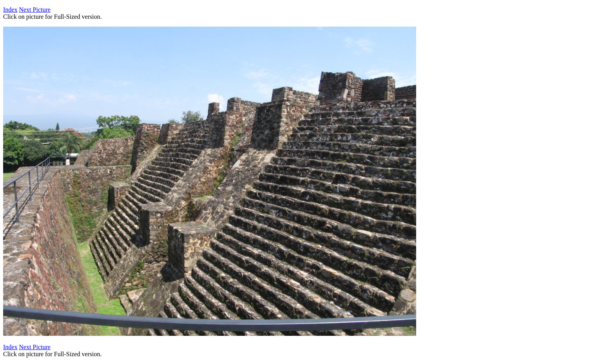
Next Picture (34, 10)
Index (10, 10)
